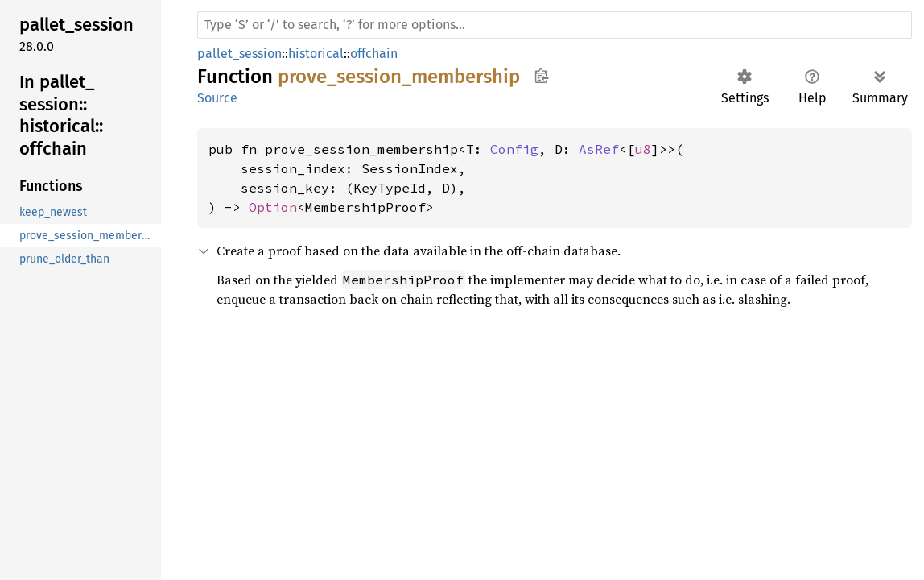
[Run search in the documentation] (555, 25)
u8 (643, 149)
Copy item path (541, 76)
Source (217, 98)
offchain (374, 54)
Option (273, 207)
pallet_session (239, 54)
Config (514, 149)
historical (316, 54)
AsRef (599, 149)
